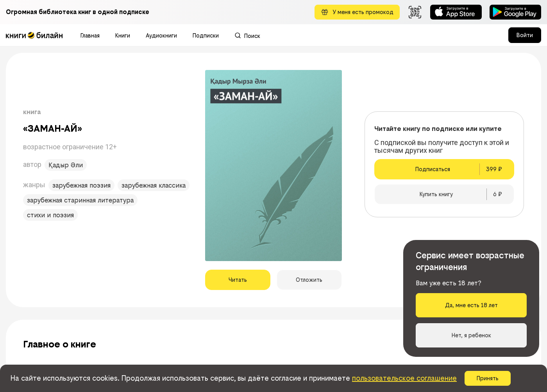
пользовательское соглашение (404, 378)
